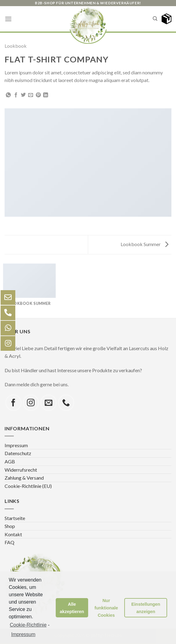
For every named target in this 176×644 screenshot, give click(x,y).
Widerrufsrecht (21, 470)
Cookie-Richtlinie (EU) (28, 486)
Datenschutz (18, 453)
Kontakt (13, 534)
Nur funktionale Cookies (106, 608)
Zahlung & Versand (24, 478)
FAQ (9, 542)
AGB (10, 461)
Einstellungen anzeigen (146, 608)
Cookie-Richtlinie (28, 625)
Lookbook (16, 46)
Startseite (15, 518)
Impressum (16, 445)
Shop (10, 526)
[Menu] (8, 19)
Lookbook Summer (144, 244)
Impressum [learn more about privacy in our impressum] (23, 634)
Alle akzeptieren (72, 608)
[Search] (155, 19)
